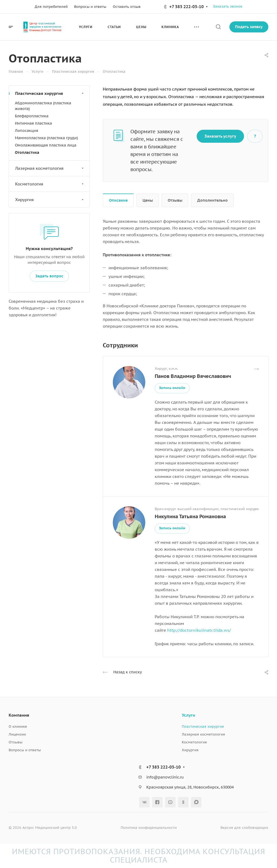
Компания (19, 715)
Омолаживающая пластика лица (46, 145)
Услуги (188, 715)
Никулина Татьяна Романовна (190, 516)
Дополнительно (212, 200)
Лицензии (17, 734)
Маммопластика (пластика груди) (46, 138)
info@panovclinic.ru (165, 777)
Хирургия (50, 200)
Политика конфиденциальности (149, 828)
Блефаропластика (32, 116)
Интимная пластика (33, 123)
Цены (148, 200)
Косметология (50, 184)
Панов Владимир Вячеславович (193, 376)
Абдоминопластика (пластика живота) (43, 106)
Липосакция (27, 131)
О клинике (18, 726)
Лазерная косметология (50, 168)
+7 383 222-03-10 (187, 7)
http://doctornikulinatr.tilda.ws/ (199, 630)
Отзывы (175, 200)
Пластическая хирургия (50, 93)
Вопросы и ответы (25, 750)
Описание (118, 200)
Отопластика (27, 152)
